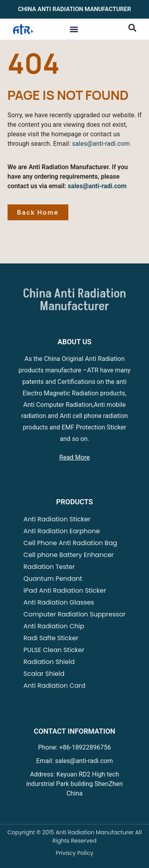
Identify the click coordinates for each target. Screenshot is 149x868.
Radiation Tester (49, 567)
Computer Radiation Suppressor (74, 614)
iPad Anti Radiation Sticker (65, 590)
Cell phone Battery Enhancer (69, 555)
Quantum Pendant (53, 579)
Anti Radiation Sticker (57, 519)
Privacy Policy (74, 853)
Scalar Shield (44, 674)
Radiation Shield (49, 662)
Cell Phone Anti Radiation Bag (70, 543)
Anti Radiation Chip (54, 626)
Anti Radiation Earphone (62, 531)
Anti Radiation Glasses (59, 602)
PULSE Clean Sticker (54, 650)
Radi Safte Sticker (51, 638)
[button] (74, 29)
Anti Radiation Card (54, 686)
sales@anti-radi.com (101, 144)
